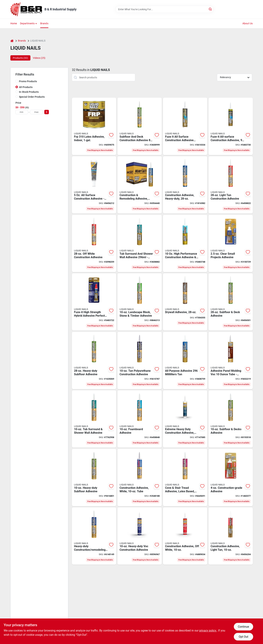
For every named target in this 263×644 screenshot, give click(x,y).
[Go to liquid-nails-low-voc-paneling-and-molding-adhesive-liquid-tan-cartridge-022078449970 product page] (231, 360)
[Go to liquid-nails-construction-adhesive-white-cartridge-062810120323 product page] (140, 126)
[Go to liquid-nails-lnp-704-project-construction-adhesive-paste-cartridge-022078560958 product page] (94, 243)
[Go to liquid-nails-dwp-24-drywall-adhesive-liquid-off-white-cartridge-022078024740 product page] (185, 302)
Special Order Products (32, 97)
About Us (248, 23)
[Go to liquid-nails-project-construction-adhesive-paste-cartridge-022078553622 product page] (185, 536)
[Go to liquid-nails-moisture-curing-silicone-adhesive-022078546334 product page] (231, 243)
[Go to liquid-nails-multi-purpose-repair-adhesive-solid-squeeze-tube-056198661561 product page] (94, 185)
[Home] (12, 41)
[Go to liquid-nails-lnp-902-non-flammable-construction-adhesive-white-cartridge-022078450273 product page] (94, 360)
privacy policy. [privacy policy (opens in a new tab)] (208, 631)
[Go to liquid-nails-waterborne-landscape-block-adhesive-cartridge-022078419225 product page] (140, 302)
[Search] (211, 9)
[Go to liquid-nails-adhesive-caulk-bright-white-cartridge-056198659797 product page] (185, 243)
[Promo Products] (17, 81)
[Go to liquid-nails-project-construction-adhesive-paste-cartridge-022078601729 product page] (231, 536)
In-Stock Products (29, 92)
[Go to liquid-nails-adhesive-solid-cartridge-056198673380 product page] (231, 126)
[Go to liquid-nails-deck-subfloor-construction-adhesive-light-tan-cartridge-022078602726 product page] (231, 419)
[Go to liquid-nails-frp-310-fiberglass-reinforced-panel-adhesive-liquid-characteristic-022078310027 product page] (94, 126)
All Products (26, 87)
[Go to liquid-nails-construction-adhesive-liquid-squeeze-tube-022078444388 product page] (231, 477)
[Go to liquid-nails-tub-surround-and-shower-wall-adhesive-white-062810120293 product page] (140, 243)
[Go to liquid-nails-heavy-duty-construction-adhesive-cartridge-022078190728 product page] (94, 536)
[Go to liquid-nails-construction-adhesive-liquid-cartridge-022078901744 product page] (140, 185)
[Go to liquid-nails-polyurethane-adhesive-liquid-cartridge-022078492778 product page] (140, 360)
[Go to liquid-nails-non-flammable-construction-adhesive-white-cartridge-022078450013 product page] (94, 477)
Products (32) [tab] (20, 58)
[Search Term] (165, 9)
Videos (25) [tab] (39, 58)
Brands (44, 23)
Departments (27, 23)
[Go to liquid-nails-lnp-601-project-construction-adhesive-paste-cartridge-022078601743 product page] (231, 185)
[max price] (36, 112)
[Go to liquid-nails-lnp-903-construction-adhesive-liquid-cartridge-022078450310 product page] (185, 185)
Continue (243, 627)
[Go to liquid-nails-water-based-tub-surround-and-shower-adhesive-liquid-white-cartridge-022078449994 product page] (94, 419)
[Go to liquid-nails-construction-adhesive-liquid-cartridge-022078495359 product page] (140, 477)
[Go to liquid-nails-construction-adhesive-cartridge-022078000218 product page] (185, 419)
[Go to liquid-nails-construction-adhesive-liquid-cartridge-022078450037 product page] (140, 536)
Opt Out (243, 637)
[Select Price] (47, 112)
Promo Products (28, 81)
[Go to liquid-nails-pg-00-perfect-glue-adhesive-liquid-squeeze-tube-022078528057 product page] (94, 302)
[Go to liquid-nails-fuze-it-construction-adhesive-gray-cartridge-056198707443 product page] (185, 126)
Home (14, 23)
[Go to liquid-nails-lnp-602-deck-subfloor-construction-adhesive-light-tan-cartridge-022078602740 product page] (231, 302)
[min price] (22, 112)
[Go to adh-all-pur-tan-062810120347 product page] (185, 360)
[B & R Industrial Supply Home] (26, 9)
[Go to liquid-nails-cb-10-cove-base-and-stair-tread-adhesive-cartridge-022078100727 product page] (185, 477)
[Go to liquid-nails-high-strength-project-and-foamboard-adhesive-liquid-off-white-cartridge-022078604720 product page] (140, 419)
